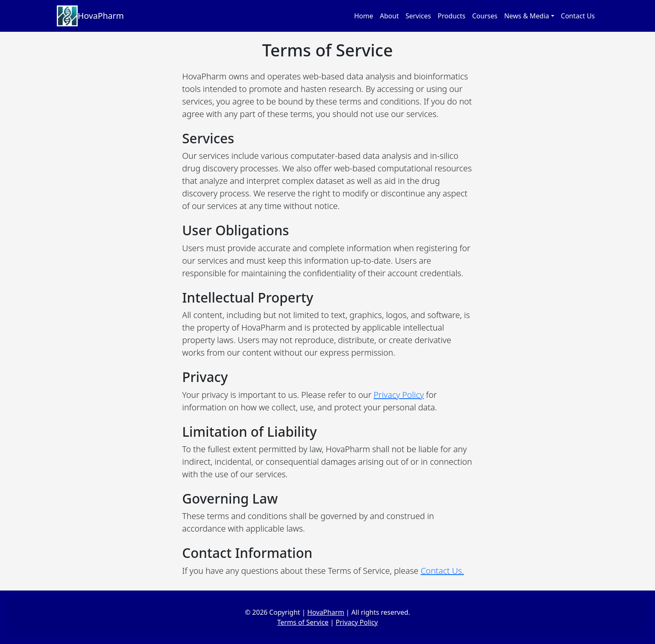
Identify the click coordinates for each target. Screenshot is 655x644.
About (389, 16)
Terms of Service (303, 622)
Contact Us (578, 16)
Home (364, 16)
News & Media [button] (527, 16)
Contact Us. (442, 571)
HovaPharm (90, 16)
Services (418, 16)
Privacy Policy (399, 395)
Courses (485, 16)
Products (452, 16)
